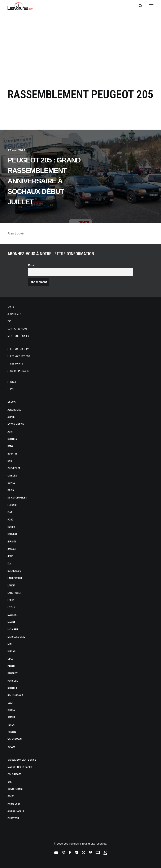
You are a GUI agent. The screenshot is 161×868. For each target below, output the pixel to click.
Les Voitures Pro (20, 356)
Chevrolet (14, 468)
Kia (9, 564)
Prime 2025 (14, 804)
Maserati (13, 615)
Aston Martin (16, 424)
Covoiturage (15, 789)
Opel (10, 659)
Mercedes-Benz (17, 637)
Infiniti (12, 542)
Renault (12, 688)
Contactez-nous (17, 329)
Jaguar (12, 549)
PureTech (13, 818)
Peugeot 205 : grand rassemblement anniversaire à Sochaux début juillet (44, 181)
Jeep (10, 556)
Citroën (12, 476)
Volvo (11, 747)
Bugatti (12, 454)
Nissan (12, 652)
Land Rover (14, 593)
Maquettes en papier (20, 767)
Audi (10, 432)
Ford (10, 520)
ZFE (10, 782)
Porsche (13, 681)
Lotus (11, 608)
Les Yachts (17, 364)
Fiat (10, 512)
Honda (11, 527)
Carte (11, 307)
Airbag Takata (16, 811)
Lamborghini (15, 578)
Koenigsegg (14, 571)
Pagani (11, 666)
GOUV (11, 796)
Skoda (11, 710)
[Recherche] (139, 6)
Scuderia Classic (20, 371)
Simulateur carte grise (22, 760)
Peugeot (13, 674)
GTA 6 (13, 382)
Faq (10, 321)
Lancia (11, 586)
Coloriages (14, 774)
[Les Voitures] (20, 6)
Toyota (12, 732)
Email (32, 265)
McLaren (13, 630)
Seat (10, 703)
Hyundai (12, 534)
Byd (10, 461)
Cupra (11, 483)
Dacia (11, 490)
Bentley (12, 439)
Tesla (11, 725)
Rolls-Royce (15, 695)
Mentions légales (18, 336)
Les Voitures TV (19, 349)
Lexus (11, 600)
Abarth (12, 402)
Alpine (11, 417)
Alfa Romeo (14, 410)
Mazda (11, 622)
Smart (11, 717)
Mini (10, 644)
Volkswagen (15, 739)
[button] (151, 6)
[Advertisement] (80, 46)
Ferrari (12, 505)
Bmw (10, 446)
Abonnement (15, 314)
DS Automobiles (17, 498)
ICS (12, 389)
